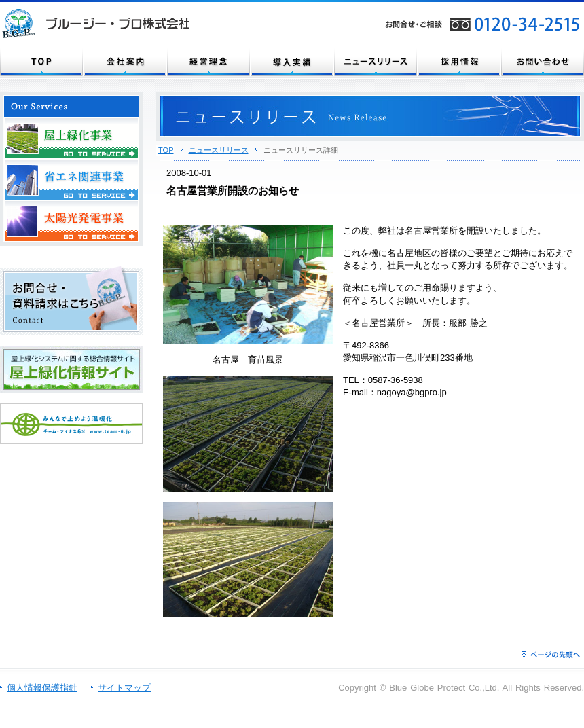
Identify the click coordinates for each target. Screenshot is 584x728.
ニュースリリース (219, 150)
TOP (166, 150)
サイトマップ (124, 688)
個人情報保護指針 (42, 688)
